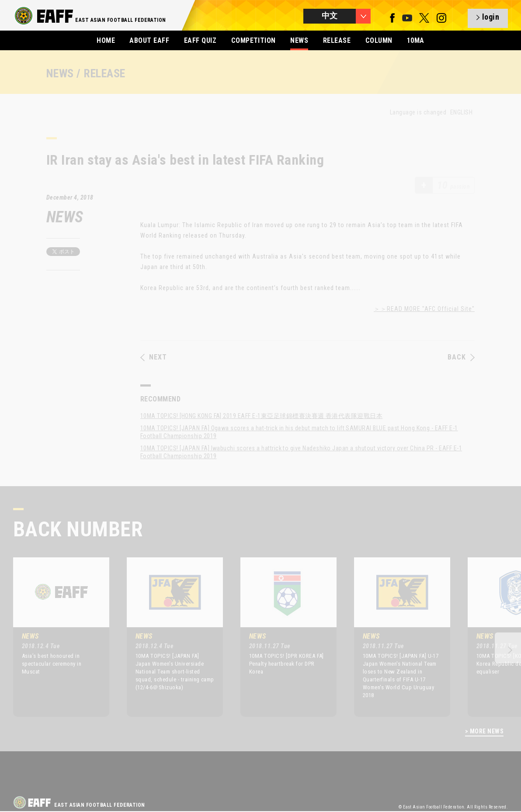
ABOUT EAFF (149, 40)
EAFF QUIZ (200, 40)
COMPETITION (254, 40)
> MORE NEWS (484, 731)
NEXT (154, 357)
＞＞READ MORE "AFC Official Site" (424, 309)
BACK (461, 357)
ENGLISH (461, 112)
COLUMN (379, 40)
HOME (106, 40)
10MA (416, 40)
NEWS (299, 40)
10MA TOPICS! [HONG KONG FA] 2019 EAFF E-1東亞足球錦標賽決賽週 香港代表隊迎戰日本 (261, 416)
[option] (55, 637)
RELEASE (337, 40)
